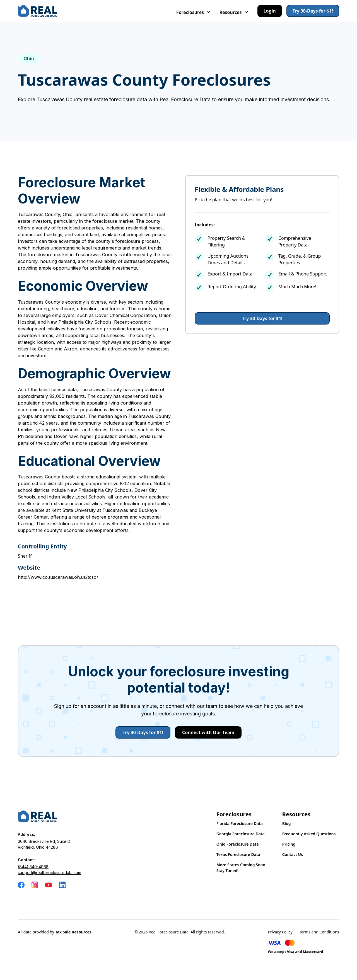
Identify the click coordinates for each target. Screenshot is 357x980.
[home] (37, 11)
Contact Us (293, 854)
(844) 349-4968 (33, 867)
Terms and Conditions (319, 932)
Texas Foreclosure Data (238, 854)
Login (270, 11)
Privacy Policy (280, 932)
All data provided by (55, 932)
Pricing (289, 844)
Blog (287, 823)
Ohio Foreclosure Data (238, 844)
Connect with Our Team (208, 732)
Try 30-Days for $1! (313, 11)
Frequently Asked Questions (309, 834)
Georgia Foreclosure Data (241, 834)
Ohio (29, 59)
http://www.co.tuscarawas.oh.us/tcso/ (58, 577)
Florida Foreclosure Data (240, 823)
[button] (193, 11)
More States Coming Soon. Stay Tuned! (241, 868)
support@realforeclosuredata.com (50, 873)
